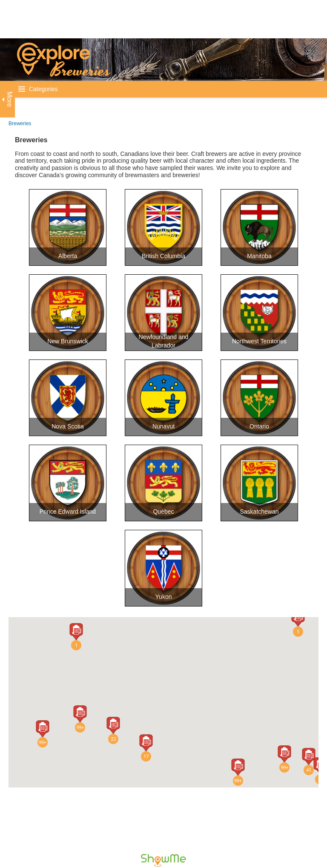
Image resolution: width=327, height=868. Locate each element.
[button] (80, 714)
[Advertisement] (155, 19)
